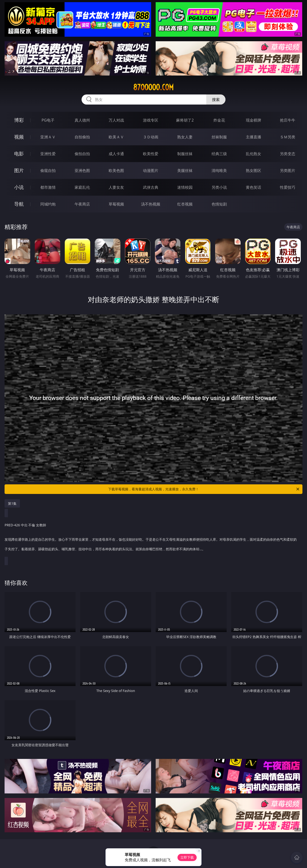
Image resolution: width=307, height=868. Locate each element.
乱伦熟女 (254, 154)
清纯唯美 (219, 170)
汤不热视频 (151, 204)
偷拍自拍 (82, 154)
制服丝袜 (185, 154)
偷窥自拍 (48, 170)
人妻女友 (116, 187)
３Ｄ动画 (151, 137)
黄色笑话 (254, 187)
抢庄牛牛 (288, 120)
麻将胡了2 (185, 120)
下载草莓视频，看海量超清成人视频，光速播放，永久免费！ (204, 489)
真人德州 (82, 120)
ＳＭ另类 (288, 137)
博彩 (19, 120)
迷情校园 (185, 187)
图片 (19, 170)
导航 (19, 204)
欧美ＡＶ (116, 137)
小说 (19, 187)
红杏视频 (185, 204)
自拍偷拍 (82, 137)
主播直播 (254, 137)
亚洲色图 (82, 170)
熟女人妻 (185, 137)
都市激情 (48, 187)
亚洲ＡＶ (48, 137)
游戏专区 (151, 120)
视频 (19, 137)
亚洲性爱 (48, 154)
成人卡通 (116, 154)
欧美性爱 (151, 154)
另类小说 (219, 187)
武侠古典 (151, 187)
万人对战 (116, 120)
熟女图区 (254, 170)
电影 (19, 154)
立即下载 (187, 857)
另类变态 (288, 154)
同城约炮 (48, 204)
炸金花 (219, 120)
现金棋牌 (254, 120)
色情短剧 (219, 204)
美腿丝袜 (185, 170)
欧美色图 (116, 170)
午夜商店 (82, 204)
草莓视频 (116, 204)
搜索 (216, 100)
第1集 (12, 503)
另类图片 (288, 170)
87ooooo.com (153, 87)
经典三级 (219, 154)
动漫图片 (151, 170)
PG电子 (48, 120)
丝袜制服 (219, 137)
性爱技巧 (288, 187)
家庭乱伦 (82, 187)
